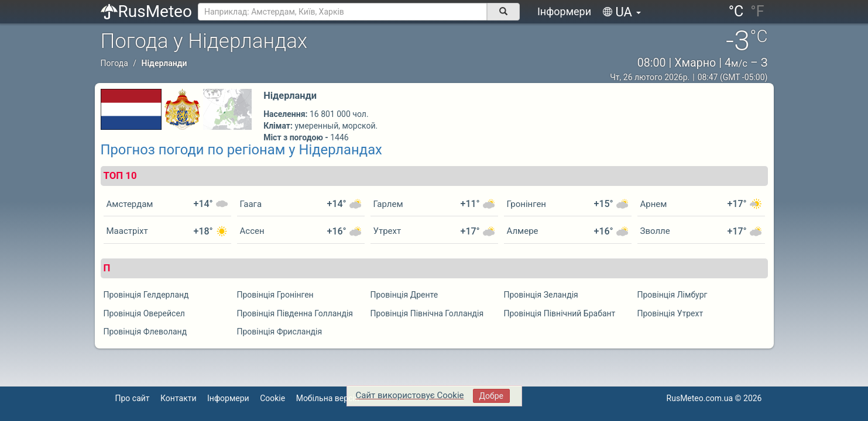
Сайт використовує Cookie (410, 395)
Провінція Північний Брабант (560, 313)
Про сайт (133, 398)
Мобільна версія (328, 398)
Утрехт (387, 231)
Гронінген (527, 204)
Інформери (564, 11)
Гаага (251, 204)
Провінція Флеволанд (145, 332)
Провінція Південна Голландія (295, 313)
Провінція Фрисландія (280, 332)
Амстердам (130, 204)
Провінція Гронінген (275, 295)
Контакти (179, 398)
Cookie (272, 398)
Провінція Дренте (404, 295)
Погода (114, 63)
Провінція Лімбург (673, 295)
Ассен (252, 231)
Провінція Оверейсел (144, 313)
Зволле (655, 231)
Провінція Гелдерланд (146, 295)
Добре (491, 396)
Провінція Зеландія (541, 295)
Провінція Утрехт (670, 313)
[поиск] (503, 12)
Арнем (654, 204)
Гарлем (388, 204)
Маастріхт (127, 231)
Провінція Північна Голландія (427, 313)
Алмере (523, 231)
